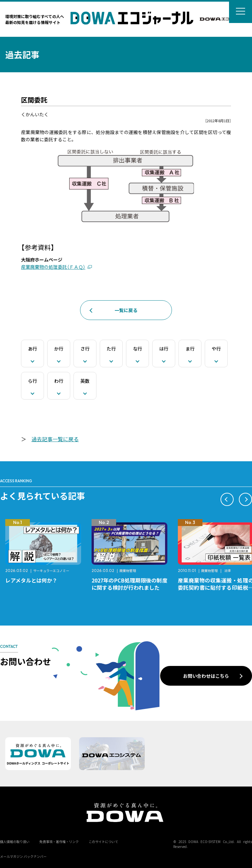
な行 (137, 349)
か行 (59, 349)
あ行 (32, 349)
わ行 (59, 381)
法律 (227, 571)
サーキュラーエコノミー (51, 571)
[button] (227, 499)
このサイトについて (103, 842)
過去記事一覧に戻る (55, 439)
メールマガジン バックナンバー (23, 856)
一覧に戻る (126, 310)
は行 (164, 349)
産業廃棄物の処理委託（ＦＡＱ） (53, 267)
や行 (216, 349)
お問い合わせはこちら (206, 676)
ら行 (32, 381)
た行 (111, 349)
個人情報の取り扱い (15, 842)
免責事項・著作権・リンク (59, 842)
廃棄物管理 (128, 571)
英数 (85, 381)
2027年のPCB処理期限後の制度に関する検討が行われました (129, 584)
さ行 (85, 349)
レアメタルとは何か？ (31, 580)
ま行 (190, 349)
